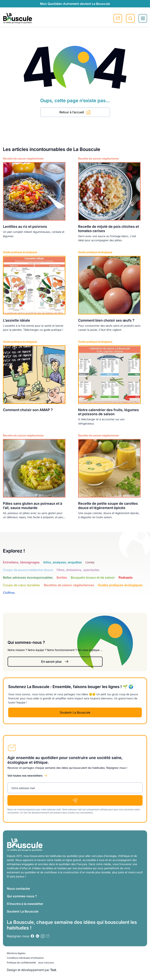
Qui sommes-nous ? (22, 896)
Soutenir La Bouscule (75, 712)
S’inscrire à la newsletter (25, 904)
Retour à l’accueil (75, 112)
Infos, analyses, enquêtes (63, 562)
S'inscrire (118, 18)
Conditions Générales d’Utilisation (25, 958)
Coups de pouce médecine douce (28, 570)
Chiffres (9, 593)
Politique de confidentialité (21, 963)
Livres (90, 562)
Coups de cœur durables (21, 585)
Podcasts (126, 577)
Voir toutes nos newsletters (25, 776)
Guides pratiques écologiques (120, 585)
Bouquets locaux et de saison (93, 577)
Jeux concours (46, 963)
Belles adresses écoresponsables (28, 577)
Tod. (54, 970)
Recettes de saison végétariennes (69, 585)
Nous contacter (18, 889)
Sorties (62, 577)
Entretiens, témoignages (21, 562)
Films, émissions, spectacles (78, 570)
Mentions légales (16, 953)
